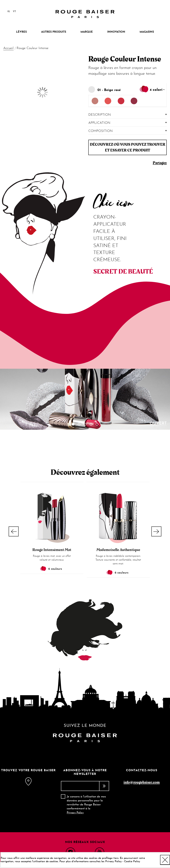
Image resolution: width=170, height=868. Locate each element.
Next (156, 531)
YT (14, 12)
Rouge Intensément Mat (52, 550)
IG (9, 12)
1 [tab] (73, 424)
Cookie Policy (132, 862)
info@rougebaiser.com (142, 782)
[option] (95, 101)
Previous (14, 531)
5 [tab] (97, 424)
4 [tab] (91, 424)
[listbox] (127, 101)
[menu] (85, 32)
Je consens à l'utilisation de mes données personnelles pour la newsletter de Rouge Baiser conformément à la (86, 805)
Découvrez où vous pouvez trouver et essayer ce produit (128, 147)
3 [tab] (85, 424)
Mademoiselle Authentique (118, 550)
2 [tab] (79, 424)
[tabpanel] (85, 399)
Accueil (8, 48)
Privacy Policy (75, 813)
